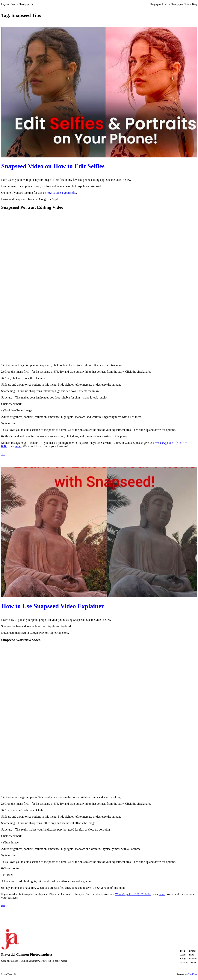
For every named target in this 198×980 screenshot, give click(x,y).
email (18, 446)
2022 (3, 455)
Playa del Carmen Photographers (17, 4)
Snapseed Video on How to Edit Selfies (53, 166)
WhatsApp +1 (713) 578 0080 (133, 894)
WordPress (193, 974)
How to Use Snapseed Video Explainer (53, 606)
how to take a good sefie (61, 193)
